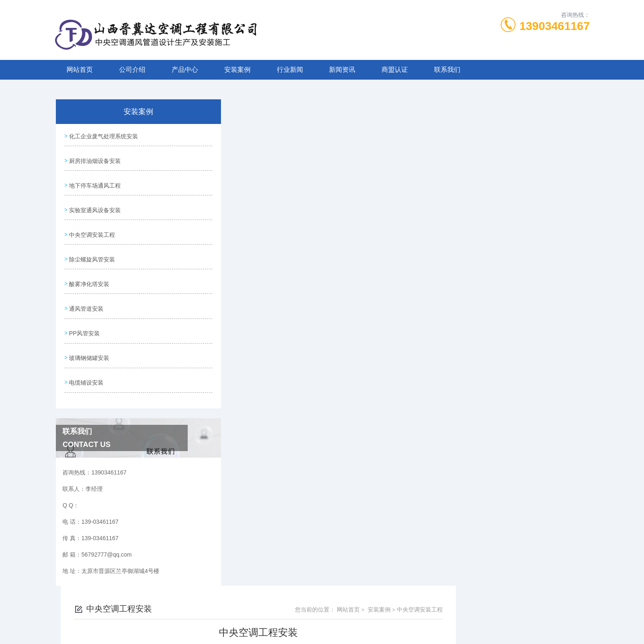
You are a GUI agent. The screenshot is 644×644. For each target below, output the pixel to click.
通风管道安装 (86, 299)
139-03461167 (279, 605)
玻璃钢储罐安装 (89, 346)
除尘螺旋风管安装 (92, 252)
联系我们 (447, 70)
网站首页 (80, 70)
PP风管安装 (84, 323)
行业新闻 (290, 70)
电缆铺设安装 (86, 369)
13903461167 (555, 26)
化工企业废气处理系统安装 (103, 135)
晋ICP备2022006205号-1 (383, 618)
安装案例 (237, 70)
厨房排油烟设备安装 (95, 159)
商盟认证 (395, 70)
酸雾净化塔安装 (89, 276)
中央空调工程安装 (260, 373)
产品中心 (185, 70)
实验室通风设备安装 (95, 206)
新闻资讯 (342, 70)
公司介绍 (132, 70)
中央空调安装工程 (92, 229)
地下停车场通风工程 (95, 182)
